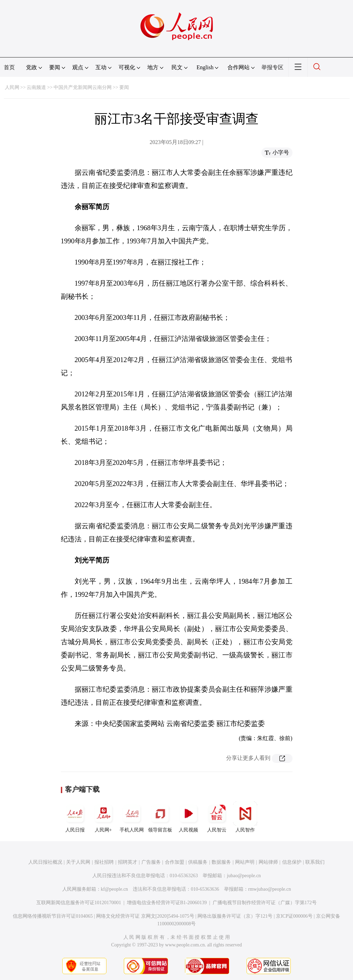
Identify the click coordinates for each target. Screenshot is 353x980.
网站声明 (245, 862)
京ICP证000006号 (294, 916)
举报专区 (272, 67)
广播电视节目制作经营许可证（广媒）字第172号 (265, 903)
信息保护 (292, 862)
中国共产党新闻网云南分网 (83, 87)
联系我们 (315, 862)
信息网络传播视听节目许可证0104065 (53, 916)
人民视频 (188, 817)
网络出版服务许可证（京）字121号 (235, 916)
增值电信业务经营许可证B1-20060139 (167, 903)
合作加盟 (175, 862)
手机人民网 (132, 817)
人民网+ (103, 817)
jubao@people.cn (244, 876)
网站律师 (268, 862)
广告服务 (151, 862)
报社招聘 (104, 862)
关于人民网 (78, 862)
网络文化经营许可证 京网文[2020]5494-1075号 (145, 916)
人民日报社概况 (45, 862)
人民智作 (245, 817)
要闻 (124, 87)
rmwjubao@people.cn (270, 889)
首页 (9, 67)
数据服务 (221, 862)
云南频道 (36, 87)
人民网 (12, 87)
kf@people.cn (115, 889)
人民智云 (217, 817)
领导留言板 (160, 817)
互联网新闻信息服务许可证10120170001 (79, 903)
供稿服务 (198, 862)
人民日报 (75, 817)
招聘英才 (128, 862)
